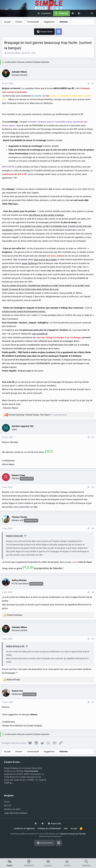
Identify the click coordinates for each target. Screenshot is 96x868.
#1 (93, 83)
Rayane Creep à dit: (15, 536)
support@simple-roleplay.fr (16, 813)
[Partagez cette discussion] (88, 83)
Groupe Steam (47, 32)
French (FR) (55, 824)
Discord (7, 806)
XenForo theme (45, 836)
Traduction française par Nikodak (73, 834)
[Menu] (4, 13)
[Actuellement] (85, 13)
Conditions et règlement (24, 829)
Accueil (74, 829)
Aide (66, 829)
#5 (93, 592)
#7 (93, 702)
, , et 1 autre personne (38, 415)
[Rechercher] (92, 13)
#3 (93, 487)
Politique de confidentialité (49, 829)
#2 (93, 437)
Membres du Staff (12, 809)
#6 (93, 639)
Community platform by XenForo (35, 834)
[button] (79, 13)
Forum (7, 802)
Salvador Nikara (14, 53)
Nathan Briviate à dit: (15, 646)
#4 (93, 528)
